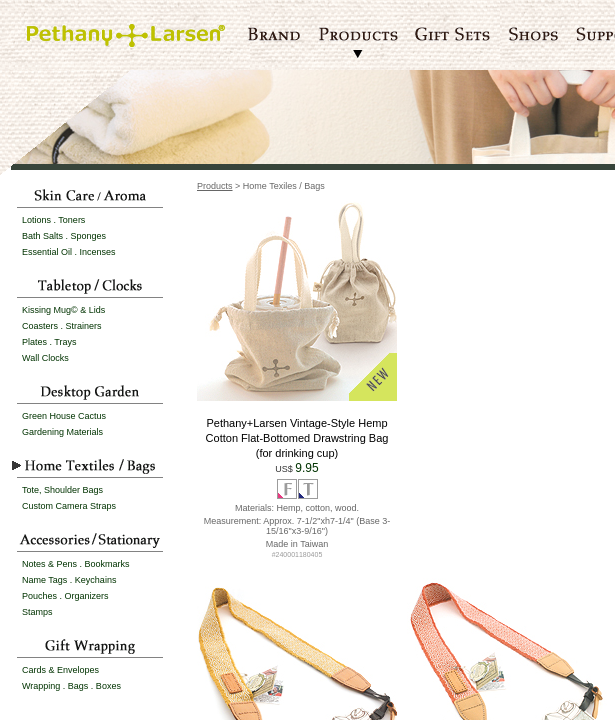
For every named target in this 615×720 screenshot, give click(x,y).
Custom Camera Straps (69, 506)
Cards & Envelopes (60, 670)
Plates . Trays (49, 342)
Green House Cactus (64, 416)
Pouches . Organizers (65, 596)
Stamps (37, 612)
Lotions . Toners (53, 220)
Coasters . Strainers (62, 326)
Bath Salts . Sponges (64, 236)
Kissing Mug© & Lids (63, 310)
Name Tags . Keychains (69, 580)
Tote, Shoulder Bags (62, 490)
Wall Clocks (45, 358)
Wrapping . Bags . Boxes (71, 686)
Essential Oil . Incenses (69, 252)
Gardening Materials (62, 432)
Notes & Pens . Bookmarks (76, 564)
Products (215, 186)
